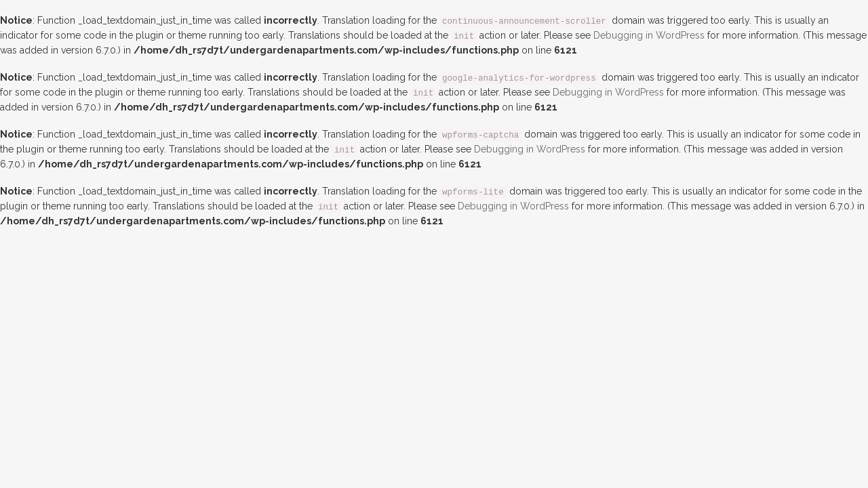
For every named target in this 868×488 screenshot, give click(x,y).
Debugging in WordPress (649, 35)
